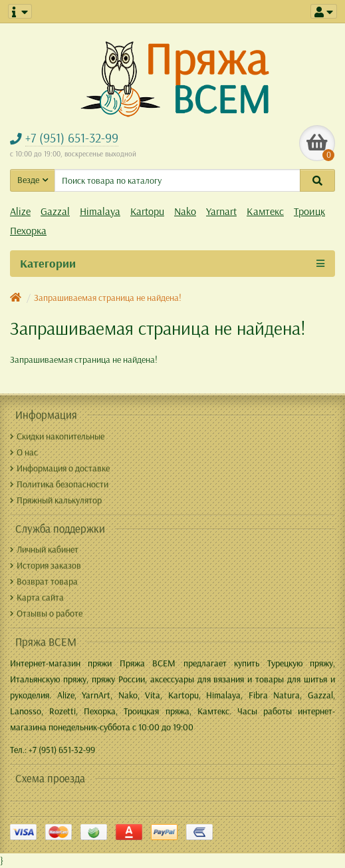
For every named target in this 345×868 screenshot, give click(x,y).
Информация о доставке (60, 468)
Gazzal (55, 211)
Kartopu (147, 211)
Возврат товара (44, 581)
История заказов (46, 565)
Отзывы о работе (46, 613)
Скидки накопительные (57, 436)
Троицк (309, 211)
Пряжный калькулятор (56, 500)
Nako (185, 211)
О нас (24, 452)
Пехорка (28, 230)
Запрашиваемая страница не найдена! (108, 298)
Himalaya (100, 211)
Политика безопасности (59, 484)
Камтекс (265, 211)
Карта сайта (37, 597)
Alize (20, 211)
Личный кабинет (44, 549)
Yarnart (221, 211)
